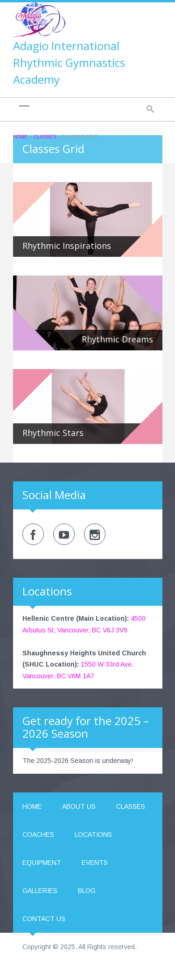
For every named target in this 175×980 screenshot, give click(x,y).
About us (79, 806)
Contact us (44, 919)
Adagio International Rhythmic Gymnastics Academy (69, 62)
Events (95, 863)
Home (20, 137)
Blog (87, 891)
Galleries (40, 891)
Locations (93, 835)
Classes (45, 137)
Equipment (42, 863)
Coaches (38, 835)
